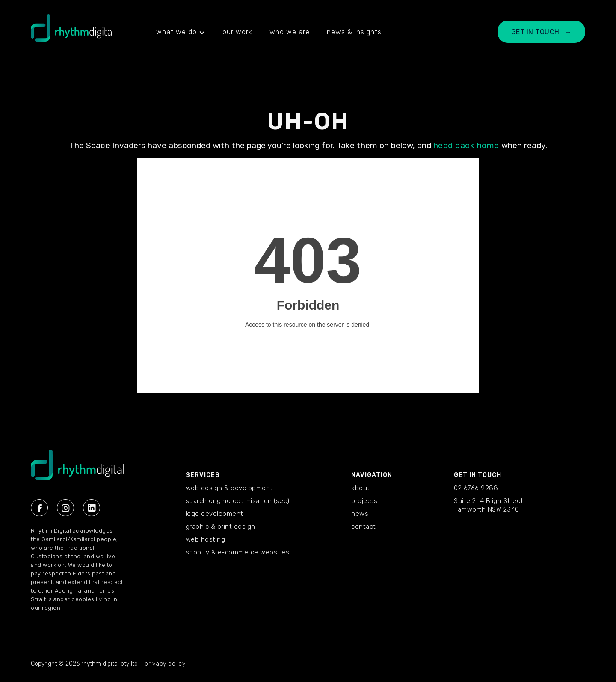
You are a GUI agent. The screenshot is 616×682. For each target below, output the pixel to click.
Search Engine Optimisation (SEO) (238, 501)
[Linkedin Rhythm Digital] (92, 508)
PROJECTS (364, 501)
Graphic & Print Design (221, 527)
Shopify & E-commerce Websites (238, 552)
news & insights (354, 32)
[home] (72, 32)
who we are (290, 32)
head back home (466, 145)
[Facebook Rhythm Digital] (39, 508)
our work (237, 32)
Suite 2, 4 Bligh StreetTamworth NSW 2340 (489, 505)
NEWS (360, 514)
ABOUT (361, 488)
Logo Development (215, 514)
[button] (181, 32)
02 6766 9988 (476, 488)
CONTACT (364, 527)
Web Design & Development (229, 488)
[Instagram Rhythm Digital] (65, 508)
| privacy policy (163, 664)
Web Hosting (206, 539)
